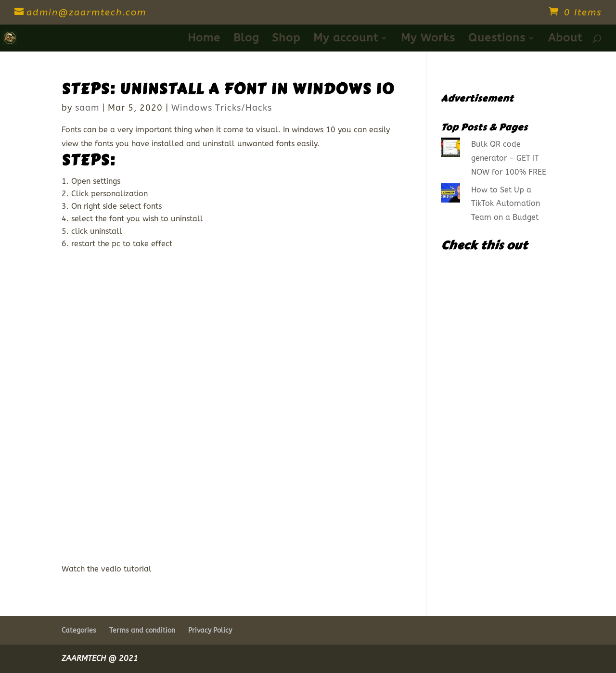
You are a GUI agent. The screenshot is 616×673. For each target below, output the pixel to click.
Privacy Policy (210, 630)
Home (204, 39)
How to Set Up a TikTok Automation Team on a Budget (506, 204)
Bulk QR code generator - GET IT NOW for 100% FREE (509, 158)
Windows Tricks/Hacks (222, 108)
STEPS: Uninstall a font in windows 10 (228, 89)
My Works (428, 39)
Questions (497, 39)
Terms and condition (142, 630)
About (565, 39)
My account (346, 39)
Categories (79, 630)
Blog (246, 39)
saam (87, 108)
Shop (286, 39)
